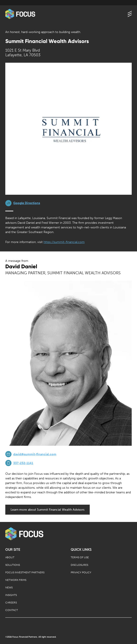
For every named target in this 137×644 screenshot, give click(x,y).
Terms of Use (80, 557)
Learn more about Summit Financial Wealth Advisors (48, 510)
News (9, 588)
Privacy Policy (81, 572)
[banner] (20, 14)
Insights (11, 595)
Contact (12, 610)
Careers (11, 603)
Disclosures (79, 565)
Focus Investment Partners (25, 572)
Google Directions (27, 203)
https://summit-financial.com (64, 242)
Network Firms (16, 580)
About (10, 557)
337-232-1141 (23, 463)
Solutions (13, 565)
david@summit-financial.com (35, 454)
